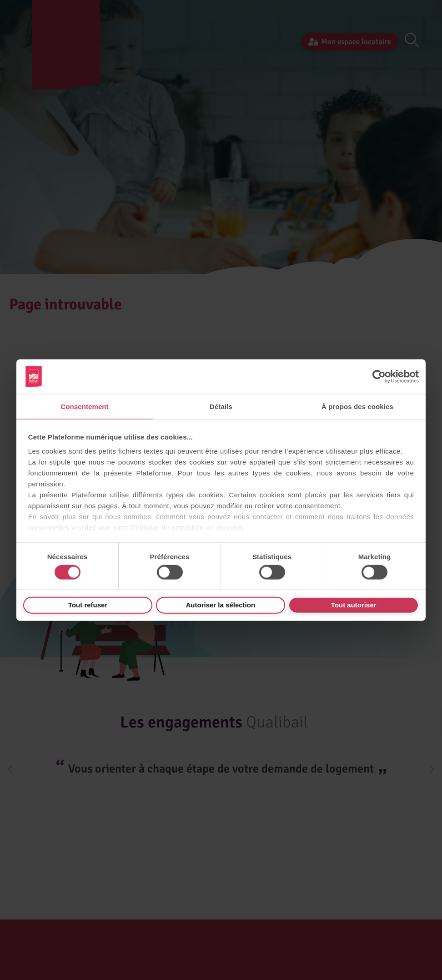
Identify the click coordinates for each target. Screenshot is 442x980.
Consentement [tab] (84, 407)
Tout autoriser (354, 605)
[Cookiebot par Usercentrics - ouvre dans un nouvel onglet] (379, 377)
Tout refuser (88, 605)
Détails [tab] (221, 407)
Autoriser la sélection (221, 605)
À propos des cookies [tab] (357, 407)
